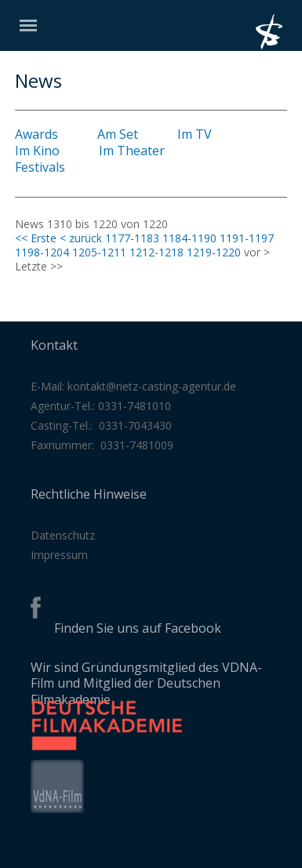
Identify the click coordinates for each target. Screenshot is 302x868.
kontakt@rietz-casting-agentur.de (152, 386)
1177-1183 (132, 238)
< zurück (81, 238)
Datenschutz (63, 535)
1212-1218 (156, 252)
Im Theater (132, 151)
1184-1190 (189, 238)
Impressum (59, 555)
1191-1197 (247, 238)
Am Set (118, 134)
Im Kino (37, 151)
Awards (36, 134)
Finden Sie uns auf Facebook (138, 628)
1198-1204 (42, 252)
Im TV (195, 134)
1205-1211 (99, 252)
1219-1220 (214, 252)
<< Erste (36, 238)
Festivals (40, 167)
